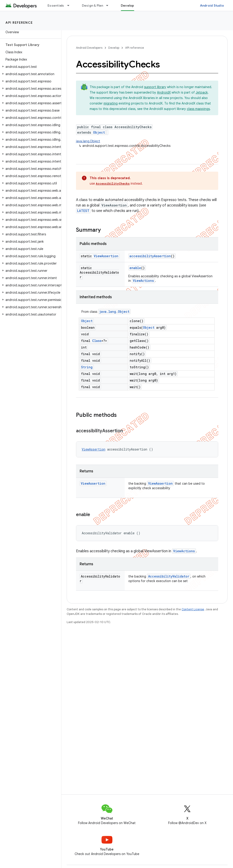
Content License (193, 609)
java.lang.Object (88, 141)
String (87, 367)
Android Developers (89, 48)
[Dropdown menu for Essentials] (70, 5)
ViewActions (143, 281)
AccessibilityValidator (169, 576)
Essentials (56, 5)
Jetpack (202, 92)
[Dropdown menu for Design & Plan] (109, 5)
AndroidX (164, 92)
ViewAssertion (106, 256)
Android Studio (212, 5)
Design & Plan (92, 5)
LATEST (83, 211)
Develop (114, 48)
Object (99, 132)
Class (97, 341)
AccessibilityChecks (113, 183)
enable (135, 268)
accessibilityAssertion (150, 256)
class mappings (198, 109)
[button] (30, 67)
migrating (111, 103)
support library (155, 87)
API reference (19, 23)
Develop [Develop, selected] (128, 5)
